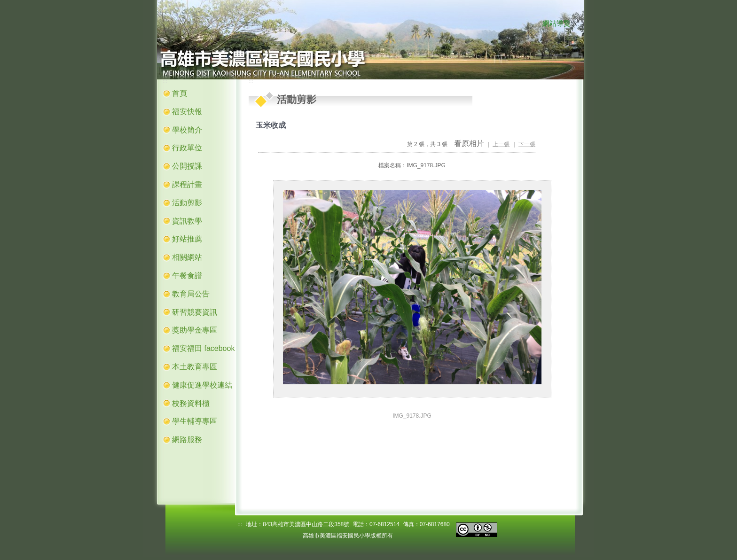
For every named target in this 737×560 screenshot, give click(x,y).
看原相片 (469, 144)
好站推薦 (187, 239)
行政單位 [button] (187, 148)
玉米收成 (271, 125)
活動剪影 (187, 203)
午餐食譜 (187, 276)
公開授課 (187, 166)
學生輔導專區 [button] (195, 421)
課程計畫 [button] (187, 184)
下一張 (527, 144)
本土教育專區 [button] (195, 367)
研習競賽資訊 (195, 312)
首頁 (180, 93)
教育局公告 (191, 294)
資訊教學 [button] (187, 221)
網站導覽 (557, 23)
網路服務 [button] (187, 439)
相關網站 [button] (187, 257)
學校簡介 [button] (187, 130)
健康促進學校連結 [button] (202, 385)
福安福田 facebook (203, 348)
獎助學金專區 (195, 330)
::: (533, 24)
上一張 (501, 144)
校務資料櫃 (191, 403)
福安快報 (187, 112)
